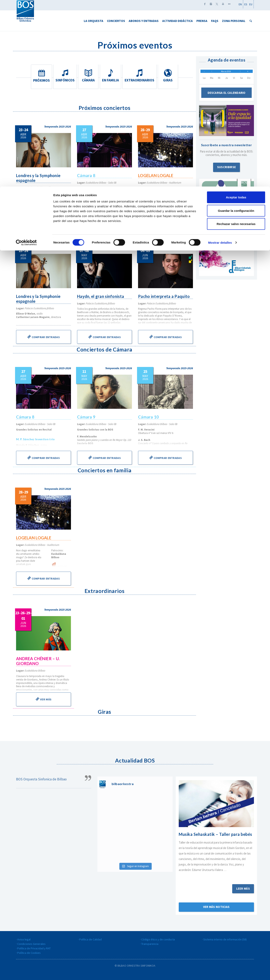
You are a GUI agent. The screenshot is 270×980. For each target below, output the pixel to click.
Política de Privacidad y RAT (34, 948)
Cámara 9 (86, 417)
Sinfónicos (64, 76)
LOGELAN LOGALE (156, 175)
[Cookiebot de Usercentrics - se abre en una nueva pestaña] (26, 56)
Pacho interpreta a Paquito (164, 296)
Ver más (44, 699)
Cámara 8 (86, 175)
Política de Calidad (90, 939)
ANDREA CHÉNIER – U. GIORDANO (38, 661)
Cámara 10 (149, 417)
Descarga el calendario (226, 96)
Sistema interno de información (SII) (225, 939)
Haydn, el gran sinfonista (101, 296)
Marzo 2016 (226, 73)
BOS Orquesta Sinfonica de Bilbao (41, 779)
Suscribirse (226, 171)
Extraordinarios (141, 76)
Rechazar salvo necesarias (236, 37)
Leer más (243, 889)
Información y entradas (43, 216)
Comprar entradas (44, 337)
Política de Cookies (29, 953)
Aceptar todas (236, 11)
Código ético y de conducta (158, 939)
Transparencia (150, 944)
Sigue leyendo (216, 875)
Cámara (88, 76)
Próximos (40, 76)
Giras (169, 76)
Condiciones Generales (31, 944)
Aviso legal (24, 939)
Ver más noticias (216, 907)
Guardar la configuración (236, 24)
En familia (112, 76)
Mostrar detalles (220, 56)
